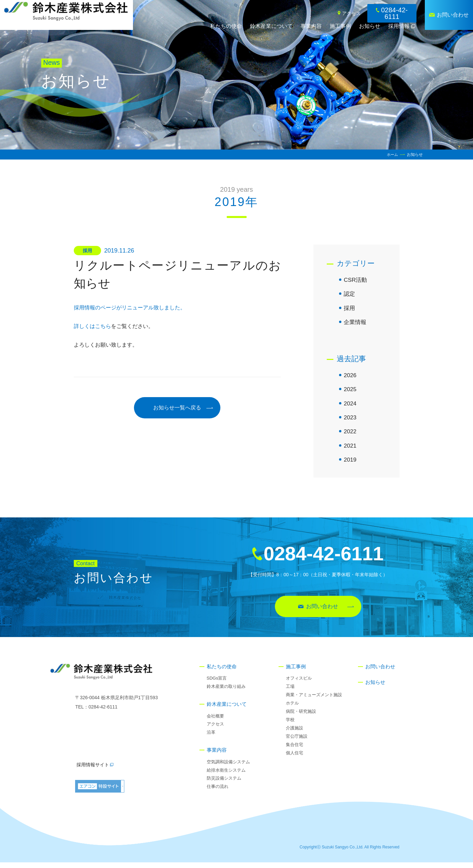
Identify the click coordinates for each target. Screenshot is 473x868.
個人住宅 (295, 758)
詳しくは (84, 326)
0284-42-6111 (394, 13)
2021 (350, 450)
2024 (350, 407)
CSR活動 (356, 280)
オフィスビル (299, 684)
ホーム (392, 155)
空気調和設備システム (228, 767)
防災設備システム (224, 784)
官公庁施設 (297, 742)
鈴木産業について (271, 26)
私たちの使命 (226, 26)
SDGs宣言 (217, 684)
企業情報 (356, 324)
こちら (103, 326)
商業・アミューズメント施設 (314, 700)
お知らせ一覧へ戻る (177, 408)
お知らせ (370, 26)
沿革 (211, 738)
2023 (350, 421)
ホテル (292, 709)
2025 (350, 392)
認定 (350, 295)
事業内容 (311, 26)
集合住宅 (295, 750)
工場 (290, 692)
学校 (290, 725)
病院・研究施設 (301, 717)
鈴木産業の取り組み (226, 692)
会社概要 (215, 721)
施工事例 (340, 26)
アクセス (351, 13)
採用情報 (399, 26)
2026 (350, 378)
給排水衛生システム (226, 775)
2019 (350, 465)
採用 (350, 309)
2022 (350, 436)
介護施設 (295, 734)
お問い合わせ (453, 15)
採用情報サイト (95, 770)
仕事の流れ (218, 792)
